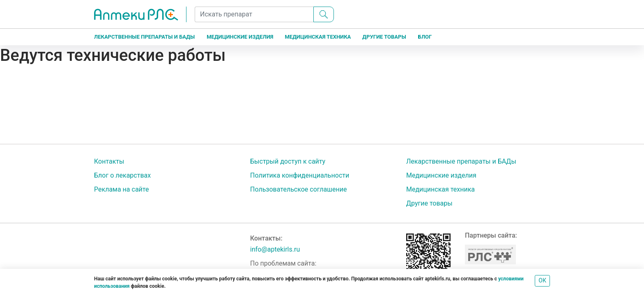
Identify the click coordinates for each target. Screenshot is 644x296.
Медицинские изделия (240, 37)
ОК (542, 280)
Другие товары (384, 37)
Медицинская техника (318, 37)
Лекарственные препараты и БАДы (144, 37)
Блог (425, 37)
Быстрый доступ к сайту (288, 161)
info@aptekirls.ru (275, 249)
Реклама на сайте (121, 189)
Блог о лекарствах (122, 175)
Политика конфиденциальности (300, 175)
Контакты (109, 161)
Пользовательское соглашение (299, 189)
